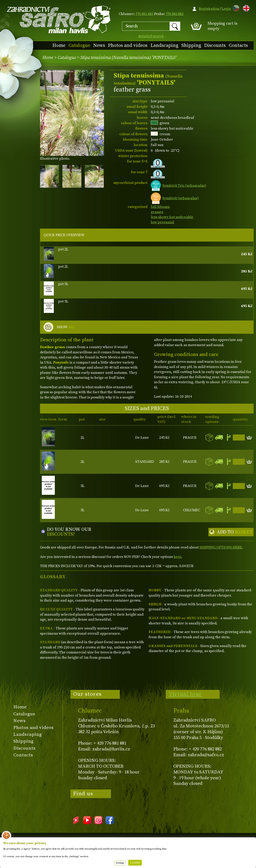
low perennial (162, 222)
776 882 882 (174, 14)
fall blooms (160, 207)
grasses (157, 212)
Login (226, 9)
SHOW (66, 327)
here (177, 557)
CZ (235, 8)
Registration (209, 9)
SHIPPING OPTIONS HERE (221, 547)
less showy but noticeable (172, 217)
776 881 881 (144, 14)
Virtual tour (185, 694)
